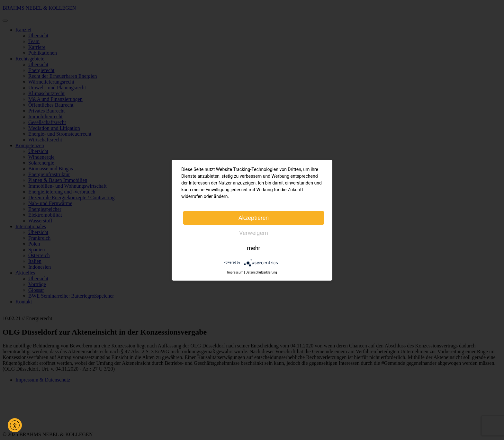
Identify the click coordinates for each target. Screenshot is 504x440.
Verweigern (254, 233)
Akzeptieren (254, 218)
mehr (253, 248)
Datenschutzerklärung (261, 272)
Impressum (235, 272)
